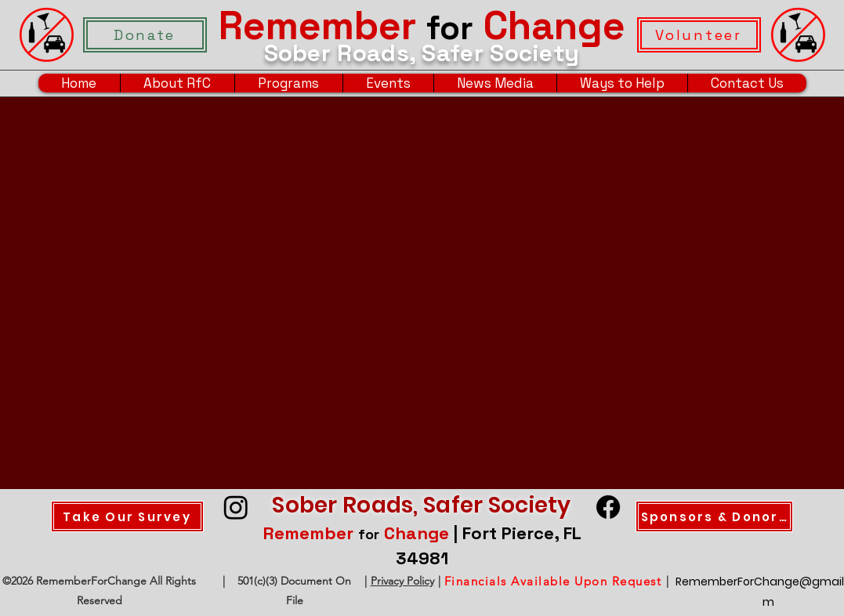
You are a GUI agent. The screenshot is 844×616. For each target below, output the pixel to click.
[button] (177, 83)
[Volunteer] (699, 35)
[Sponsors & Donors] (714, 516)
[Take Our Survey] (127, 516)
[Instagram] (236, 507)
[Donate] (145, 35)
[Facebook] (608, 507)
